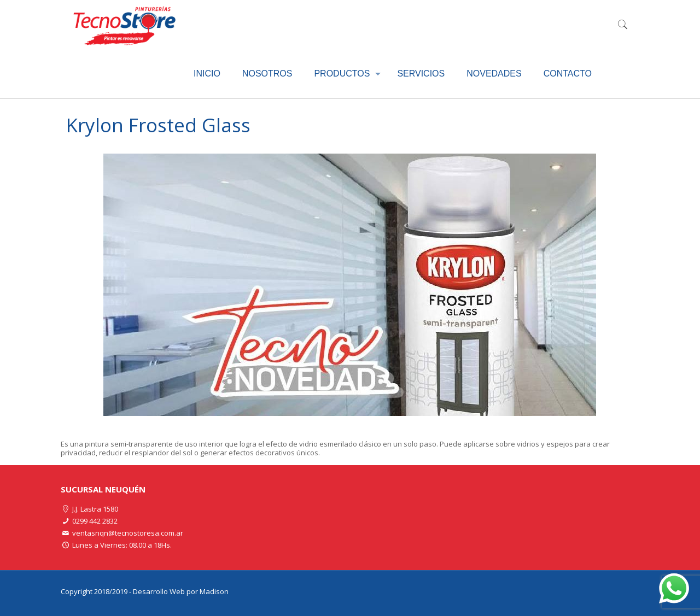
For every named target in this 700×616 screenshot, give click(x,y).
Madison (214, 591)
